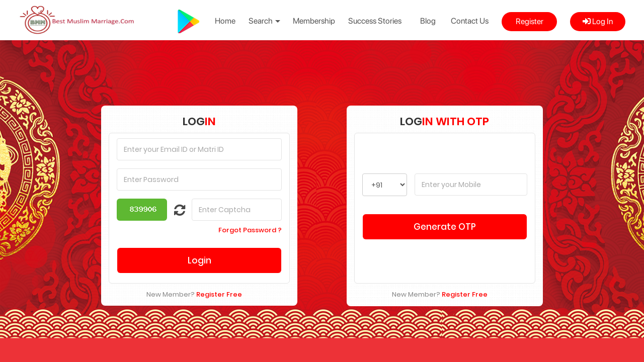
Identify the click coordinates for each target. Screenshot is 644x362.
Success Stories (375, 21)
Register (530, 21)
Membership (314, 21)
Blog (428, 21)
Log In (598, 21)
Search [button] (264, 21)
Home (225, 21)
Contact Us (470, 21)
